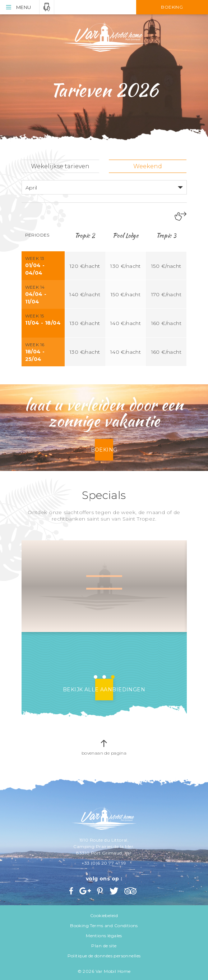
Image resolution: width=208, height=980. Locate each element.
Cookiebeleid (104, 915)
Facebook (72, 891)
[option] (104, 586)
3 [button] (113, 677)
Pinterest (101, 891)
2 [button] (104, 677)
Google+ (85, 891)
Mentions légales (104, 936)
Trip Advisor (131, 891)
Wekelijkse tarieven (60, 166)
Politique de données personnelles (104, 956)
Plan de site (104, 946)
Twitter (114, 891)
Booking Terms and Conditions (104, 926)
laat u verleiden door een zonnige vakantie (104, 413)
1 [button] (96, 677)
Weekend (148, 166)
